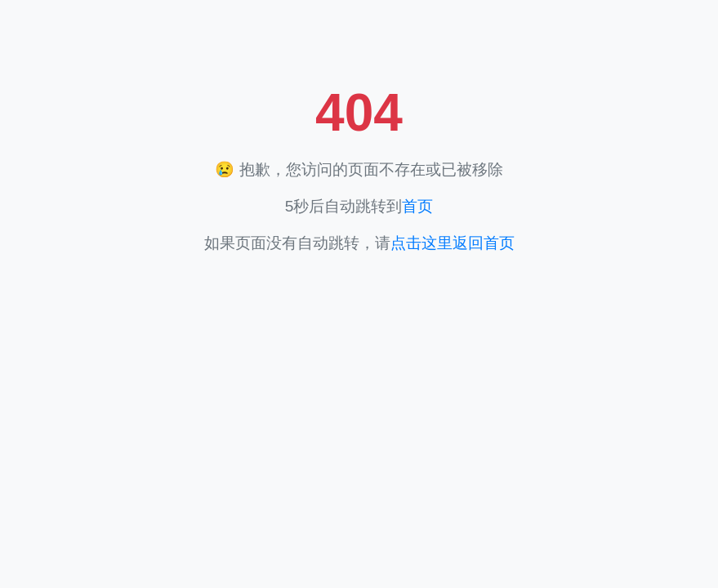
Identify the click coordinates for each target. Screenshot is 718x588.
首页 (417, 206)
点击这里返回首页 (453, 243)
